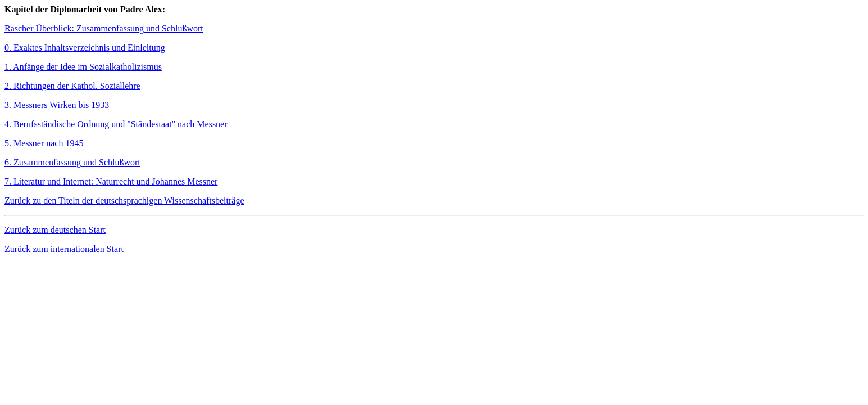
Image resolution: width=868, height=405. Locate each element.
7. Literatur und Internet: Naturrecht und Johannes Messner (111, 181)
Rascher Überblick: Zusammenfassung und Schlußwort (104, 28)
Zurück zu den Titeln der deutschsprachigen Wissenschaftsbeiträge (124, 201)
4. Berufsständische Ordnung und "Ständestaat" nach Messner (116, 124)
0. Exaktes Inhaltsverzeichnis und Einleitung (85, 48)
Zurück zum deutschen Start (55, 230)
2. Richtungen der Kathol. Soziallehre (72, 86)
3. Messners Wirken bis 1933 (57, 105)
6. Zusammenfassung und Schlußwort (72, 162)
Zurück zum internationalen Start (64, 249)
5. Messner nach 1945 (44, 143)
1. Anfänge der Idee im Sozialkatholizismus (83, 67)
